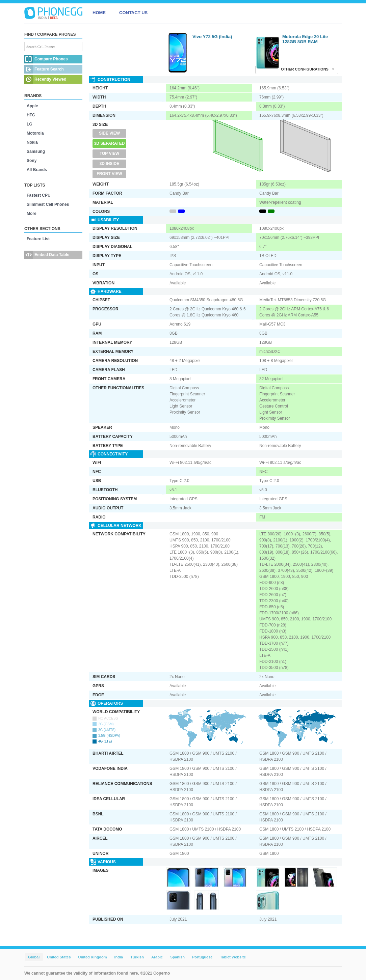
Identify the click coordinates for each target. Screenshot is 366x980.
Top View (109, 153)
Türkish (137, 957)
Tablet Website (233, 957)
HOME (99, 13)
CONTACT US (133, 13)
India (119, 957)
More (32, 214)
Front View (109, 174)
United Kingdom (93, 957)
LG (30, 124)
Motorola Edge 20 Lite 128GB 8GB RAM (305, 39)
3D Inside (110, 164)
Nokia (32, 142)
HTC (31, 115)
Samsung (36, 151)
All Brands (37, 170)
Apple (32, 106)
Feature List (38, 239)
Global (34, 957)
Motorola (35, 133)
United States (59, 957)
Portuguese (202, 957)
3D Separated (110, 143)
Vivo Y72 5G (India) (212, 37)
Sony (32, 161)
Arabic (157, 957)
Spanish (177, 957)
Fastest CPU (39, 195)
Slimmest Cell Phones (48, 204)
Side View (109, 133)
